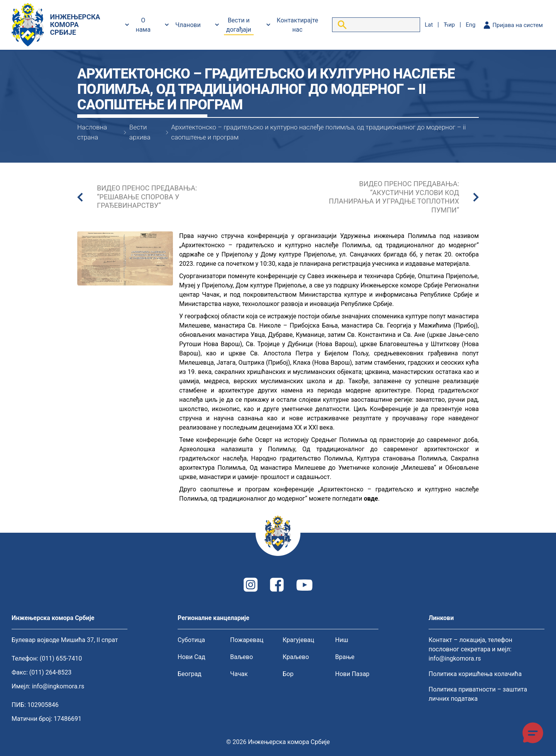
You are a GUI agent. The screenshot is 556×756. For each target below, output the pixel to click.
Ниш (342, 640)
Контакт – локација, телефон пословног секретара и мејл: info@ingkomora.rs (470, 649)
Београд (190, 674)
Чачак (239, 674)
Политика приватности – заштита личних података (478, 694)
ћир (449, 25)
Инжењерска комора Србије (289, 742)
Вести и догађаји (239, 25)
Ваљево (242, 657)
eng (470, 25)
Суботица (191, 640)
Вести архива (140, 132)
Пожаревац (247, 640)
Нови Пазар (352, 674)
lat (429, 25)
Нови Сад (192, 657)
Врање (345, 657)
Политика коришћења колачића (475, 674)
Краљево (296, 657)
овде (371, 499)
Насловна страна (92, 132)
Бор (288, 674)
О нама (143, 25)
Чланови (188, 25)
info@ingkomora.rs (58, 686)
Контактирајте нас (297, 25)
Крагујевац (298, 640)
